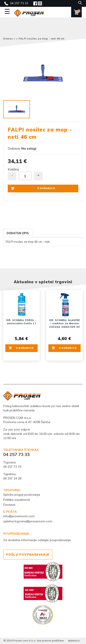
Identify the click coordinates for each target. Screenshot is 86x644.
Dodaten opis (18, 233)
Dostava (9, 505)
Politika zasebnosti (17, 500)
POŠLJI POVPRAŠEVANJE (28, 555)
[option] (43, 73)
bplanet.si (74, 640)
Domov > (10, 39)
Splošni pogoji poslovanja (22, 495)
